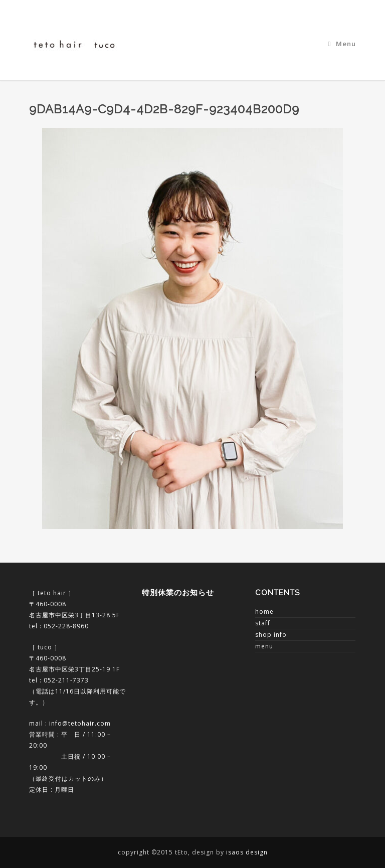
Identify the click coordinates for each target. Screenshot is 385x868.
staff (263, 623)
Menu (342, 44)
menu (264, 646)
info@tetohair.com (80, 723)
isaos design (247, 852)
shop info (271, 635)
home (264, 612)
